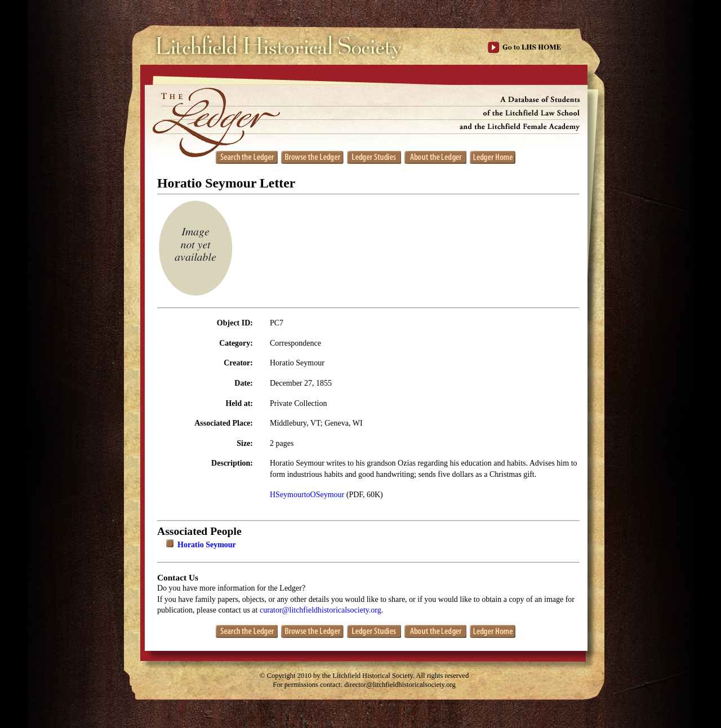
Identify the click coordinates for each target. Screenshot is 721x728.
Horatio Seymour (207, 545)
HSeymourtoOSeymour (307, 495)
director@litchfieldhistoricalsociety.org (400, 685)
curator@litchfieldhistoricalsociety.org (321, 610)
